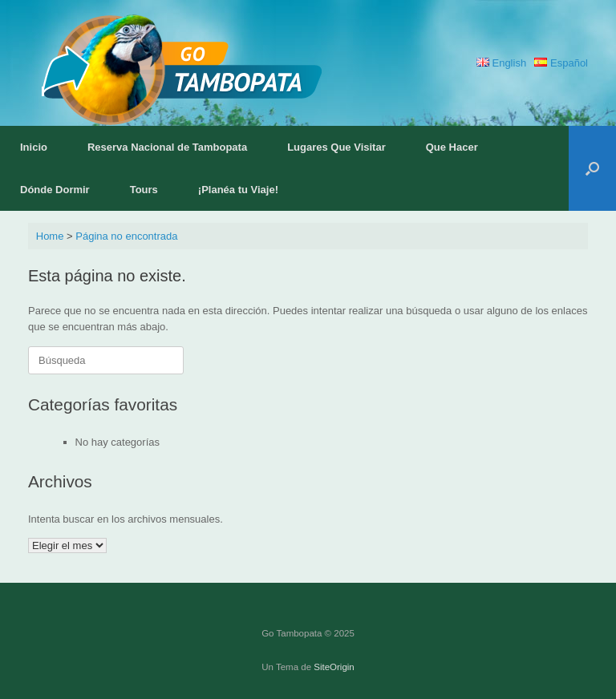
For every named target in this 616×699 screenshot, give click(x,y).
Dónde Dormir (55, 190)
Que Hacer (452, 147)
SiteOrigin (334, 667)
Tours (144, 190)
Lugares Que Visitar (336, 147)
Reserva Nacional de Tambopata (167, 147)
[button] (592, 168)
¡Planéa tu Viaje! (238, 190)
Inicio (34, 147)
